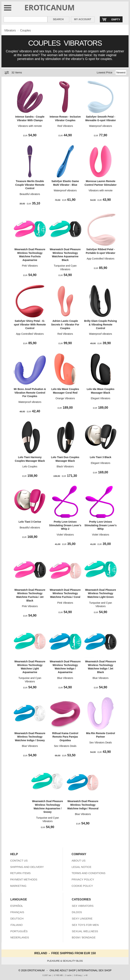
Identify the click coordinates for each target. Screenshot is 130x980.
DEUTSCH (17, 918)
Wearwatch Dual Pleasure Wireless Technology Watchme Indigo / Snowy (30, 737)
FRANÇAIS (17, 912)
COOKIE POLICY (82, 886)
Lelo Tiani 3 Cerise (30, 522)
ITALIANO (16, 925)
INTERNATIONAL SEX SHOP (95, 970)
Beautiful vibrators (30, 194)
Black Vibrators (65, 466)
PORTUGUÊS (19, 931)
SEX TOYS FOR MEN (85, 925)
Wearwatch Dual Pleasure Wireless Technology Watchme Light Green (101, 593)
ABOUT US (79, 861)
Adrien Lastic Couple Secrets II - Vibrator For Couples (65, 324)
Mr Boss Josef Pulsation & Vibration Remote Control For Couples (30, 393)
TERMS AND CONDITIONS (89, 873)
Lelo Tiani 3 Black (101, 457)
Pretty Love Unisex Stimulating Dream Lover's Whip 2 (65, 525)
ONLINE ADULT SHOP (63, 970)
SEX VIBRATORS (83, 906)
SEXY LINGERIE (82, 918)
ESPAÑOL (17, 906)
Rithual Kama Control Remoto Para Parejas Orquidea (65, 737)
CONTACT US (19, 861)
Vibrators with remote (30, 126)
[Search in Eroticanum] (26, 19)
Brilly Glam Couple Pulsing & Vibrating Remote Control (101, 324)
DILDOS (77, 912)
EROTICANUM (50, 7)
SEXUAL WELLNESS (85, 931)
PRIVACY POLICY (83, 879)
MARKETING (18, 886)
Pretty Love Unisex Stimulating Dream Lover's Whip (101, 525)
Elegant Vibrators (100, 398)
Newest (121, 72)
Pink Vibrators (30, 266)
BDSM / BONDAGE (84, 937)
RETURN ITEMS (20, 873)
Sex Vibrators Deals (65, 746)
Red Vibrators (65, 126)
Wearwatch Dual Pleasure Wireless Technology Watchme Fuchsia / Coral (65, 593)
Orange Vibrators (65, 398)
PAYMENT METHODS (24, 879)
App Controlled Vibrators (101, 259)
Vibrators (10, 30)
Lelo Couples (30, 466)
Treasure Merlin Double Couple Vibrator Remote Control (30, 185)
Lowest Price (105, 72)
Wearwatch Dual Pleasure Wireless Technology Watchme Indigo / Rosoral (83, 805)
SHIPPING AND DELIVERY (27, 867)
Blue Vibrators (65, 678)
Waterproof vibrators (101, 126)
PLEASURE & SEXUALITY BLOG (65, 961)
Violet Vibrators (65, 535)
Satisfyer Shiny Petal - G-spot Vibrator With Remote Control (30, 324)
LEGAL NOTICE (82, 867)
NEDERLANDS (20, 937)
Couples (26, 30)
